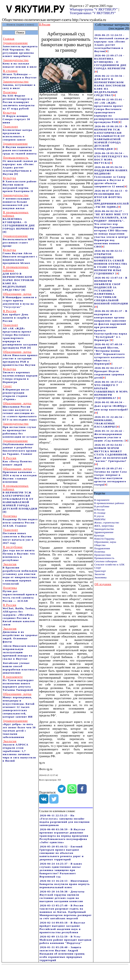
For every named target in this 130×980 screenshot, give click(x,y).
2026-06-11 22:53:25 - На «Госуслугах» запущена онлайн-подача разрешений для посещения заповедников (65, 820)
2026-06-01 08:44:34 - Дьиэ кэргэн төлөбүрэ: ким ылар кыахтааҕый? (111, 406)
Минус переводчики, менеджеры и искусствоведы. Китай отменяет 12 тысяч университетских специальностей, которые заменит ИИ (19, 705)
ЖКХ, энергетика (104, 526)
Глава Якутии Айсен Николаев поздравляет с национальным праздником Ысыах (20, 256)
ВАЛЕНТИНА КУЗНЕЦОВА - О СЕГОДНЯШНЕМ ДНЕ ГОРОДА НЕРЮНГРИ (19, 221)
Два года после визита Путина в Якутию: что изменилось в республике (19, 554)
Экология (99, 574)
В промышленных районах (109, 503)
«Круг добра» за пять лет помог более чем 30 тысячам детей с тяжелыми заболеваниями (19, 729)
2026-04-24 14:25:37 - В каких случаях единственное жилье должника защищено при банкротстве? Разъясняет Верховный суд (61, 870)
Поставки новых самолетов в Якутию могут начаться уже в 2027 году (18, 536)
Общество (100, 545)
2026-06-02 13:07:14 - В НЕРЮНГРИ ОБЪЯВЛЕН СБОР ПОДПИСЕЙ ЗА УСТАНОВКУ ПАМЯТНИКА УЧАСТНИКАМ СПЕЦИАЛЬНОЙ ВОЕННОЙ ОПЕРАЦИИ (111, 291)
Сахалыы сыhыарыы (106, 561)
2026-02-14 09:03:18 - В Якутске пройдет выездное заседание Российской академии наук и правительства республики (62, 927)
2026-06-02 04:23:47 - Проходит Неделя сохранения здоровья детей (109, 373)
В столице (100, 513)
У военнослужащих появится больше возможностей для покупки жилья (16, 202)
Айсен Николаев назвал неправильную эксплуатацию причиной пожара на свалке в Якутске (20, 652)
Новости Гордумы (104, 539)
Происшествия (102, 555)
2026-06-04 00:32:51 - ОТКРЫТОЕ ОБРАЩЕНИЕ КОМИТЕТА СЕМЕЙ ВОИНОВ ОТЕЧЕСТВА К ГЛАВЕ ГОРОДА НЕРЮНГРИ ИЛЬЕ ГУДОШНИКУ (111, 262)
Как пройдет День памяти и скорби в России (16, 316)
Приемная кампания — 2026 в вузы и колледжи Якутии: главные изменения (20, 475)
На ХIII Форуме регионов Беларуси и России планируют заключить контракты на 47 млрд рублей (19, 100)
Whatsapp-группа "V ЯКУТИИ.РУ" (94, 9)
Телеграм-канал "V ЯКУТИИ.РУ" (93, 13)
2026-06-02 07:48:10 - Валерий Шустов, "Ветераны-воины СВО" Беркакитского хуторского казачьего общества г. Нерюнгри (109, 354)
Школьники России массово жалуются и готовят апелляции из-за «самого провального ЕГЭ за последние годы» (20, 411)
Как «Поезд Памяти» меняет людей (18, 461)
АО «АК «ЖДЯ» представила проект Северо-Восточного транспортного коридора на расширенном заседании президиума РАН (20, 336)
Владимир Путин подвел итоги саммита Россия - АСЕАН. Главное (20, 521)
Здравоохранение (104, 532)
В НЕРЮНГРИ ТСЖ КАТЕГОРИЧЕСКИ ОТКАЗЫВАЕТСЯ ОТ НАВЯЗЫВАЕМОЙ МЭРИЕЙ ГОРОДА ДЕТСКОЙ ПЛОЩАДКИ (20, 497)
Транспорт (100, 571)
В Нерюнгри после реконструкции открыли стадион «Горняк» (16, 393)
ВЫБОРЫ (100, 519)
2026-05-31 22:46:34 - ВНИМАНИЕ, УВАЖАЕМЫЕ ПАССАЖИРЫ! (109, 422)
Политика (100, 552)
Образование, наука (105, 542)
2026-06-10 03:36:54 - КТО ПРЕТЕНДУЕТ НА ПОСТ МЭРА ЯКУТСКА (111, 158)
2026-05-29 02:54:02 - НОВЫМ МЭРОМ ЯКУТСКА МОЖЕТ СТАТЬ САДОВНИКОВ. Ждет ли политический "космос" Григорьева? (111, 453)
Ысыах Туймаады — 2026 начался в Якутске (20, 74)
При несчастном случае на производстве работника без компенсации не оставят (20, 430)
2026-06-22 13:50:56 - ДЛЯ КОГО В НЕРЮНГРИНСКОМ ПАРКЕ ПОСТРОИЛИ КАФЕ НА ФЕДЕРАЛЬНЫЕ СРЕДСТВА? (110, 85)
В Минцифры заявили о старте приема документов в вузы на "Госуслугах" (20, 300)
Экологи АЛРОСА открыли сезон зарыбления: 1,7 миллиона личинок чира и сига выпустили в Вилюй (19, 751)
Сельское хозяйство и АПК (109, 564)
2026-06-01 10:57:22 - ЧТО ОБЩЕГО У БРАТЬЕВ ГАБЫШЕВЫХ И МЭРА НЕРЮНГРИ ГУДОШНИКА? (111, 390)
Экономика (100, 577)
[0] (16, 174)
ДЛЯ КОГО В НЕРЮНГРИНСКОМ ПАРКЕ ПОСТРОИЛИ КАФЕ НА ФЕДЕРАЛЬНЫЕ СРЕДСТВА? (18, 278)
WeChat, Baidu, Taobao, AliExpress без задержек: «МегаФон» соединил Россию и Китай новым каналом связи (19, 615)
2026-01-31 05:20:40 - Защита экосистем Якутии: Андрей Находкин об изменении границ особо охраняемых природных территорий (62, 954)
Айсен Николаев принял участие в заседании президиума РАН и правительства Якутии (20, 358)
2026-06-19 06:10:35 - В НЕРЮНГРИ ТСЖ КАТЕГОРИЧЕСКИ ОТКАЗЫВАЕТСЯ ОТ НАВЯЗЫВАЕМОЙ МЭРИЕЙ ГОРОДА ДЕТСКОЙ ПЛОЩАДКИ (111, 138)
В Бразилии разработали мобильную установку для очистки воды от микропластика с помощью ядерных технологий (20, 574)
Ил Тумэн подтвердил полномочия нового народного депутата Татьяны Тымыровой (18, 683)
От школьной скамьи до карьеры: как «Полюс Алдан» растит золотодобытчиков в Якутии (20, 166)
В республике (102, 506)
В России (99, 510)
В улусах (99, 516)
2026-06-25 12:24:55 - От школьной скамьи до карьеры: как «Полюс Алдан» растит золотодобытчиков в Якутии (111, 43)
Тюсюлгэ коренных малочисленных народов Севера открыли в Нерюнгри (20, 376)
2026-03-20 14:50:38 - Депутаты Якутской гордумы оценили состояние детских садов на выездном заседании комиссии (62, 896)
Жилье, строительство (107, 522)
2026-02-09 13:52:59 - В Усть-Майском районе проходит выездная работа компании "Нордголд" (66, 940)
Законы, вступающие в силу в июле (19, 85)
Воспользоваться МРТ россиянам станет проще (19, 241)
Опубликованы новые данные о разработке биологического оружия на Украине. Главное (20, 447)
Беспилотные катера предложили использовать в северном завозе (17, 133)
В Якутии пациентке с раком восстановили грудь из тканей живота (20, 149)
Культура (99, 535)
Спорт (98, 568)
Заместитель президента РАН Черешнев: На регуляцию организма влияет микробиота (20, 50)
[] (107, 51)
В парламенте (102, 500)
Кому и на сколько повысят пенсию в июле (20, 63)
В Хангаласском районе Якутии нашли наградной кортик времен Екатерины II (20, 185)
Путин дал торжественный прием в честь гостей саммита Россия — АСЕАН (20, 594)
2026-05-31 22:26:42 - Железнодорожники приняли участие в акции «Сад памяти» (109, 436)
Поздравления (102, 548)
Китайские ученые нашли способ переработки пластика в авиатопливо (20, 668)
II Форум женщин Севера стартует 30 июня (16, 118)
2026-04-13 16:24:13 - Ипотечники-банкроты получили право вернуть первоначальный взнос (65, 884)
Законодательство (104, 529)
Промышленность (104, 558)
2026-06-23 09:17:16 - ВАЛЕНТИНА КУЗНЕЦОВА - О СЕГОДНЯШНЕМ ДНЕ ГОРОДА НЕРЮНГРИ (110, 62)
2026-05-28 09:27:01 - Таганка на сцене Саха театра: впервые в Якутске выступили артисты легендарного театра (110, 476)
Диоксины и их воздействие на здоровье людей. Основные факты (20, 635)
